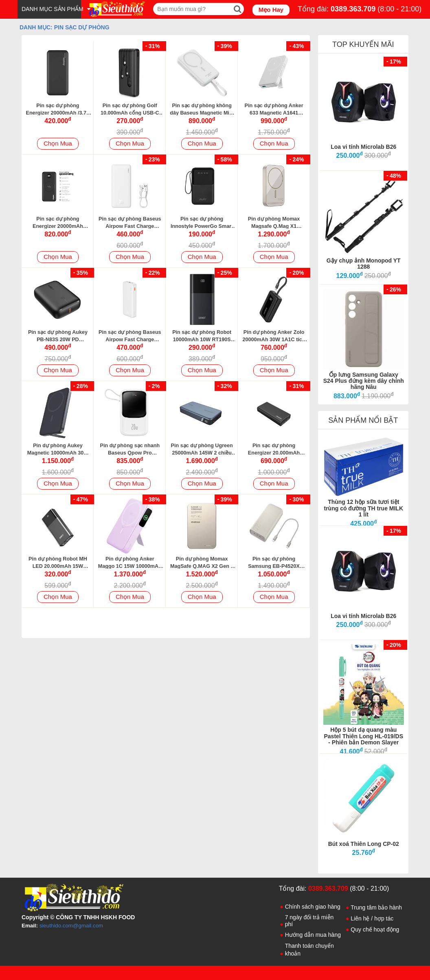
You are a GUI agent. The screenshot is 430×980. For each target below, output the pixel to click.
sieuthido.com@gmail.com (71, 926)
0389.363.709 (353, 9)
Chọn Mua (58, 143)
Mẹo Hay (271, 10)
